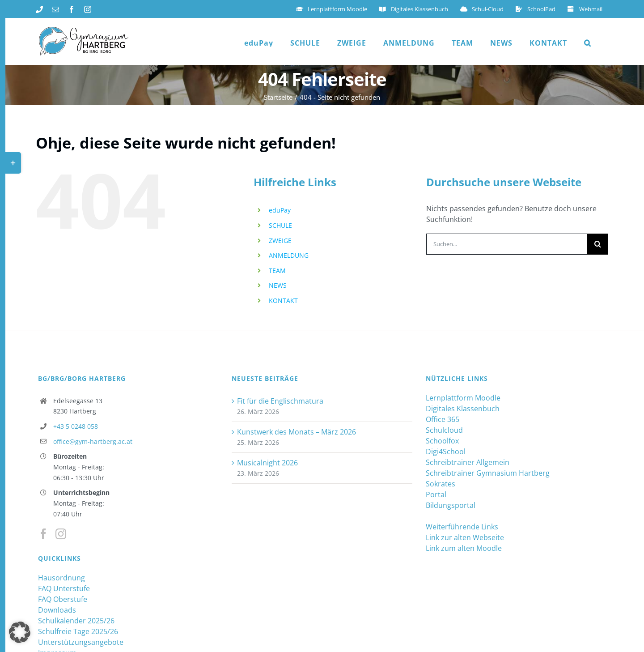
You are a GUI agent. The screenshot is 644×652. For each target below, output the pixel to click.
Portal (436, 494)
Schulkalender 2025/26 (76, 621)
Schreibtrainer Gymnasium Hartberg (488, 473)
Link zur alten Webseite (465, 537)
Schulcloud (444, 430)
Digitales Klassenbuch (463, 409)
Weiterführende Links (462, 527)
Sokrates (441, 484)
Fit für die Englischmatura (280, 401)
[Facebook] (43, 534)
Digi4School (446, 452)
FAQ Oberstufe (63, 599)
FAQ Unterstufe (64, 588)
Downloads (57, 610)
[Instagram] (61, 534)
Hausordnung (61, 578)
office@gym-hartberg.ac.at (93, 441)
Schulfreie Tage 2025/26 (78, 631)
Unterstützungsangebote (81, 642)
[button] (588, 43)
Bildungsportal (451, 505)
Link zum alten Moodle (464, 548)
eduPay (280, 210)
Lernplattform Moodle (463, 398)
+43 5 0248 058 (76, 426)
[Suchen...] (507, 244)
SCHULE (280, 225)
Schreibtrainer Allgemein (468, 462)
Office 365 (443, 419)
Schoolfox (442, 441)
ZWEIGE (280, 241)
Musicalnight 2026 (267, 463)
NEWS (278, 285)
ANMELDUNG (289, 255)
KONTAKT (283, 300)
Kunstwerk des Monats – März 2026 (297, 432)
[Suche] (598, 244)
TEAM (277, 271)
